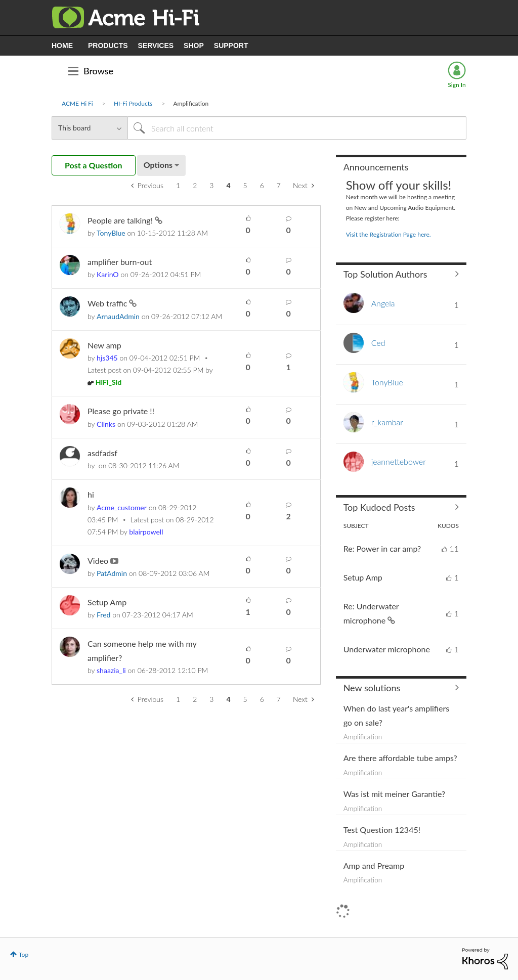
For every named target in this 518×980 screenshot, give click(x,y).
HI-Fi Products (133, 103)
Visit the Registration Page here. (388, 234)
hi (91, 494)
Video (99, 561)
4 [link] (228, 185)
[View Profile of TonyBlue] (111, 233)
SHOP (194, 46)
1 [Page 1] (178, 185)
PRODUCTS (108, 46)
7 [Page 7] (279, 185)
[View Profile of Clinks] (106, 424)
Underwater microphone (387, 649)
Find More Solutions (401, 688)
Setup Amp (107, 602)
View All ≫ (401, 274)
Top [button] (24, 954)
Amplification (363, 737)
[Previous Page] (147, 186)
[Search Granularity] (90, 128)
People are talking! (121, 220)
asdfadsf (102, 453)
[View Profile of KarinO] (108, 274)
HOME (62, 46)
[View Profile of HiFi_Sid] (109, 382)
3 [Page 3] (211, 185)
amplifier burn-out (120, 262)
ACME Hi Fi (77, 103)
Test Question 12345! (382, 830)
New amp (104, 345)
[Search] (297, 128)
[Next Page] (304, 186)
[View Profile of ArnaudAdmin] (118, 316)
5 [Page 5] (245, 185)
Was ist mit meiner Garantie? (395, 794)
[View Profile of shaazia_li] (111, 670)
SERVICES (156, 46)
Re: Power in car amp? (382, 548)
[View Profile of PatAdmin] (112, 573)
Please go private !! (121, 411)
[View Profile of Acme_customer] (122, 507)
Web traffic (108, 303)
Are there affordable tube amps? (400, 758)
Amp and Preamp (374, 865)
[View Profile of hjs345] (107, 358)
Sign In (457, 85)
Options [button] (158, 165)
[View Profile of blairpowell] (146, 532)
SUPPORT (231, 46)
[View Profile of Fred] (103, 615)
